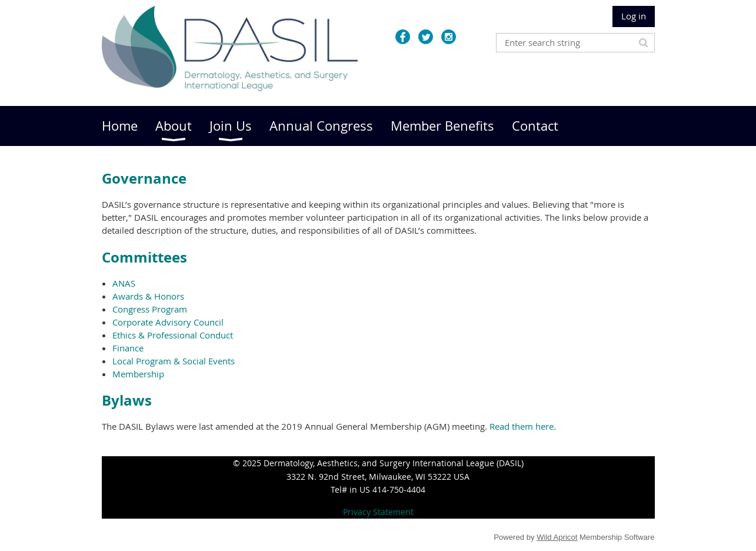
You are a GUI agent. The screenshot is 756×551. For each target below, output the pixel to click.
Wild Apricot (557, 537)
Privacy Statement (378, 512)
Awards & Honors (148, 296)
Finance (128, 348)
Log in (634, 16)
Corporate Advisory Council (168, 322)
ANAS (124, 283)
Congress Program (150, 309)
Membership (138, 374)
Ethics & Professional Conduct (173, 335)
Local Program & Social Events (174, 361)
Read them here (522, 426)
